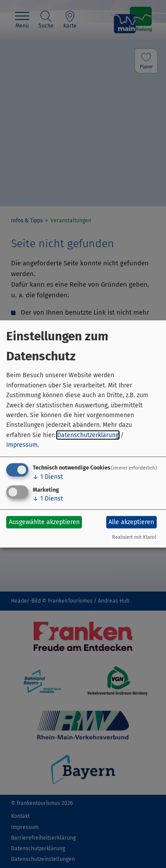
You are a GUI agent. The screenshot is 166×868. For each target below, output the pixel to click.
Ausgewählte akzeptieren (44, 522)
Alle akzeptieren (131, 522)
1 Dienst (48, 476)
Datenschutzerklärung (88, 435)
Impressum (22, 445)
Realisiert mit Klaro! (134, 537)
